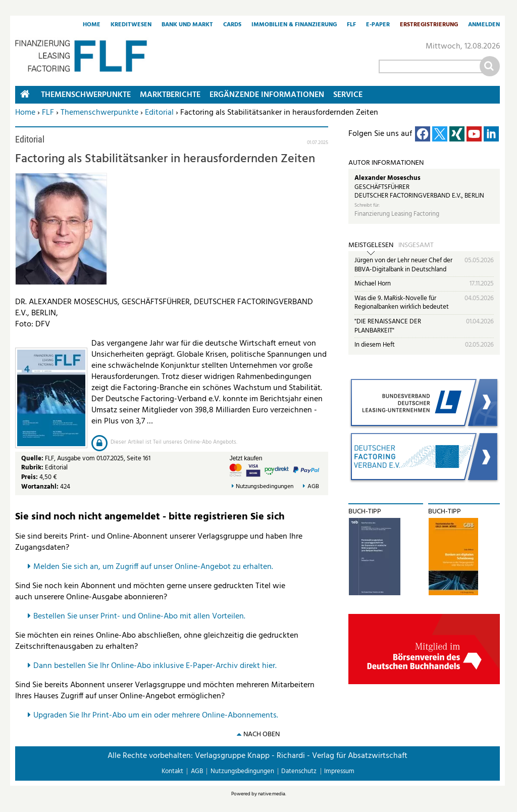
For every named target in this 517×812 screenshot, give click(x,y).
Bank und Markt (187, 25)
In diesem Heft (375, 345)
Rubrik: (33, 468)
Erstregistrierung (429, 25)
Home (92, 25)
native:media (272, 794)
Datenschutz (299, 771)
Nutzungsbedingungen (265, 487)
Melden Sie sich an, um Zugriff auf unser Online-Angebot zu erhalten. (153, 567)
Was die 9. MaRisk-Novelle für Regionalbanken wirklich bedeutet (402, 303)
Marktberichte (170, 95)
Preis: (30, 477)
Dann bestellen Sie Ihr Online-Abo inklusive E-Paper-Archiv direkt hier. (155, 666)
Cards (232, 25)
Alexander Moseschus (387, 178)
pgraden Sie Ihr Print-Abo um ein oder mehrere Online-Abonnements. (158, 715)
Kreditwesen (131, 25)
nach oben (262, 734)
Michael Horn (373, 284)
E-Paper (378, 25)
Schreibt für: (367, 205)
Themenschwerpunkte (99, 113)
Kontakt (172, 771)
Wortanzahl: (40, 487)
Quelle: (33, 459)
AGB (313, 487)
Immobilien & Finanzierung (294, 25)
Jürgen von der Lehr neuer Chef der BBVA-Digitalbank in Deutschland (403, 265)
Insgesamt (416, 246)
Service (348, 95)
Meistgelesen (371, 246)
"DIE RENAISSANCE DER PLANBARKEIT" (388, 326)
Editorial (159, 113)
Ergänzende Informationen (267, 95)
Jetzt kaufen (246, 458)
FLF (351, 25)
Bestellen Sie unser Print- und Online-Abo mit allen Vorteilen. (139, 616)
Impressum (339, 771)
